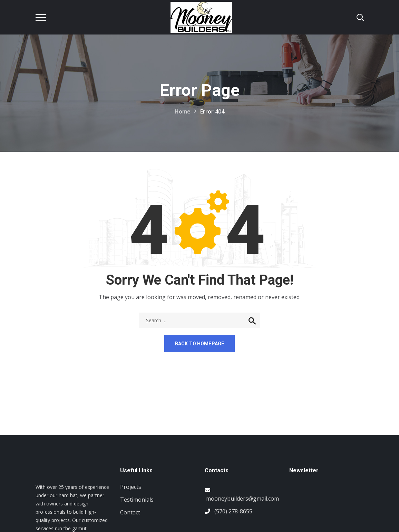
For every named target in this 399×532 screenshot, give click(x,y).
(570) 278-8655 (233, 511)
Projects (131, 487)
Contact (130, 512)
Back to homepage (199, 344)
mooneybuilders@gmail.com (242, 499)
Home (183, 111)
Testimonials (137, 500)
